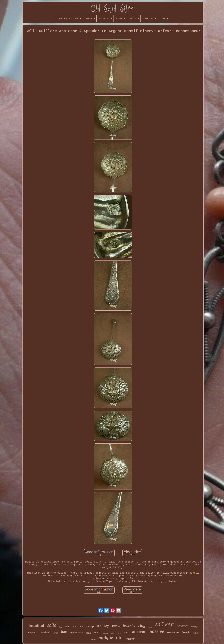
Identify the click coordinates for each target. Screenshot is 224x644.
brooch (186, 632)
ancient (139, 632)
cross (94, 639)
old (119, 638)
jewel (67, 627)
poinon (195, 633)
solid (52, 625)
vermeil (130, 639)
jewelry (106, 633)
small (97, 632)
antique (106, 638)
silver (164, 625)
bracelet (129, 626)
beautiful (36, 625)
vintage (90, 626)
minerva (173, 632)
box (64, 632)
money (103, 625)
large (120, 633)
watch (55, 633)
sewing (194, 627)
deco (113, 633)
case (127, 632)
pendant (45, 632)
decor (150, 627)
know (116, 626)
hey (61, 627)
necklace (183, 626)
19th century (76, 633)
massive (156, 631)
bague (88, 633)
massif (32, 633)
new (81, 626)
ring (142, 625)
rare (74, 626)
